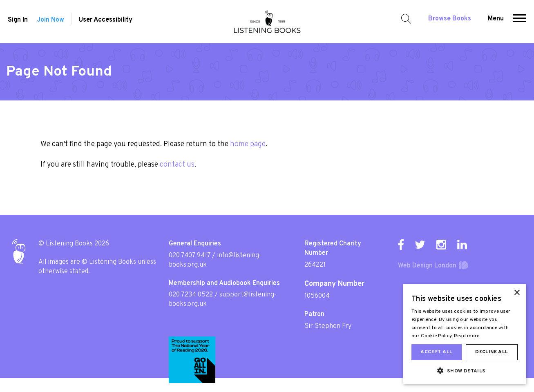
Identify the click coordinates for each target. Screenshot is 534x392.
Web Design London (427, 266)
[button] (521, 22)
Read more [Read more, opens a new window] (467, 336)
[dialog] (465, 334)
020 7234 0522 (191, 295)
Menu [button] (497, 21)
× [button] (517, 293)
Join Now (50, 22)
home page (248, 144)
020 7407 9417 (190, 256)
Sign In (16, 22)
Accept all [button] (436, 352)
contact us (177, 165)
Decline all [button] (492, 352)
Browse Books (451, 21)
